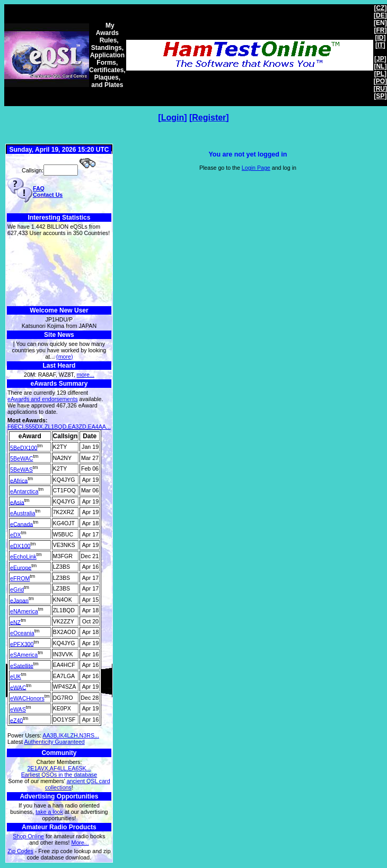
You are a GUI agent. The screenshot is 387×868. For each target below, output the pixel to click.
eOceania (22, 633)
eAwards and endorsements (43, 399)
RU (380, 89)
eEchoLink (23, 557)
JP (380, 59)
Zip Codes (20, 851)
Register (209, 118)
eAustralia (23, 513)
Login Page (256, 168)
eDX (16, 535)
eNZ (15, 622)
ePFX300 (22, 644)
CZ (380, 8)
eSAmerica (24, 655)
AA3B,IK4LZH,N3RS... (71, 735)
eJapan (19, 600)
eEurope (21, 567)
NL (380, 66)
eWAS (18, 709)
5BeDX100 (24, 447)
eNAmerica (24, 611)
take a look (49, 812)
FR (380, 30)
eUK (16, 676)
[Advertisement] (59, 271)
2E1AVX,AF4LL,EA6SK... (59, 768)
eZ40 (16, 720)
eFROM (20, 578)
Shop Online (28, 836)
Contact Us (48, 195)
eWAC (18, 687)
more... (86, 375)
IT (380, 45)
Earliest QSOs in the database (59, 775)
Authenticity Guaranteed (54, 742)
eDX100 (20, 545)
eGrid (17, 589)
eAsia (17, 502)
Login (173, 118)
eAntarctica (24, 491)
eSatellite (22, 665)
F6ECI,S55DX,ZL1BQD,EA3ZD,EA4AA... (59, 427)
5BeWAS (21, 470)
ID (380, 38)
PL (380, 74)
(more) (64, 357)
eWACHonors (27, 698)
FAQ (39, 188)
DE (380, 15)
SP (380, 96)
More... (80, 843)
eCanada (21, 524)
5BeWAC (21, 458)
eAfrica (19, 480)
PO (380, 81)
